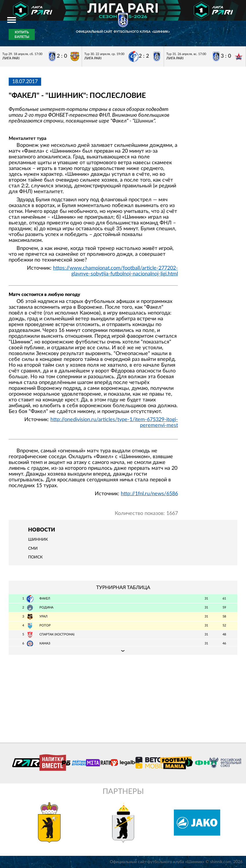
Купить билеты (22, 34)
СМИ (33, 549)
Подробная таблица (123, 650)
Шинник (38, 540)
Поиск (35, 557)
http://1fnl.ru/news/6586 (149, 494)
